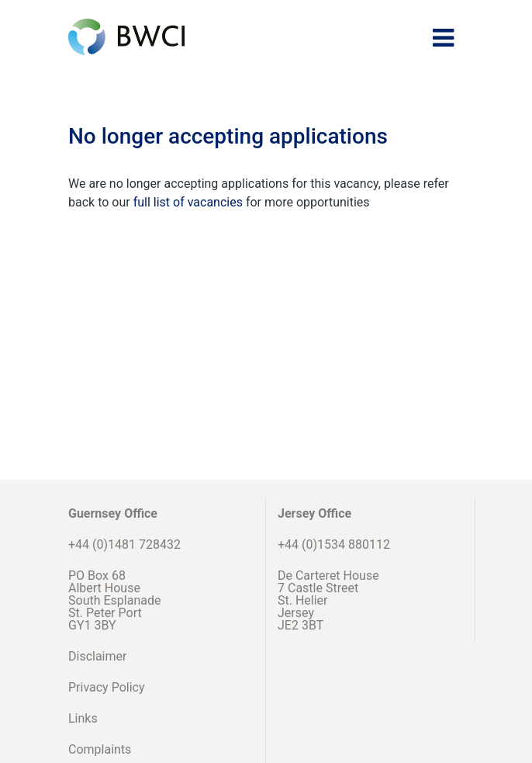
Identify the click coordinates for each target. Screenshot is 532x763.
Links (83, 718)
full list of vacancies (190, 202)
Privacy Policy (107, 687)
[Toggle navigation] (443, 38)
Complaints (100, 749)
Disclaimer (97, 656)
